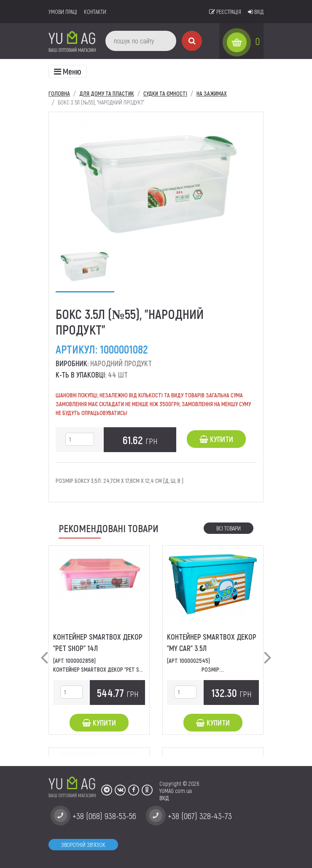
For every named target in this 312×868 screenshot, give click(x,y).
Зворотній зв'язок (83, 845)
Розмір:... (213, 669)
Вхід (256, 12)
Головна (59, 93)
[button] (44, 651)
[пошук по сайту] (141, 41)
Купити (216, 439)
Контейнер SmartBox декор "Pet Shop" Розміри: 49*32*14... (126, 669)
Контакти (95, 12)
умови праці (63, 12)
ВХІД (164, 798)
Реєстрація (225, 12)
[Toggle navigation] (68, 71)
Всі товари (229, 528)
